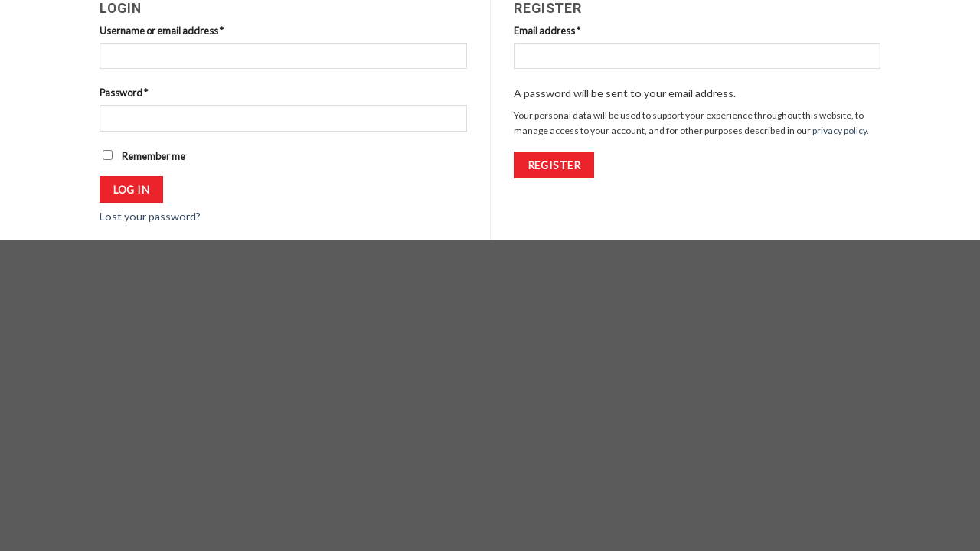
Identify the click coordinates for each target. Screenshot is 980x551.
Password (124, 93)
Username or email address (162, 31)
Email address (547, 31)
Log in (132, 189)
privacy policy (840, 130)
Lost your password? (150, 216)
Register (554, 165)
